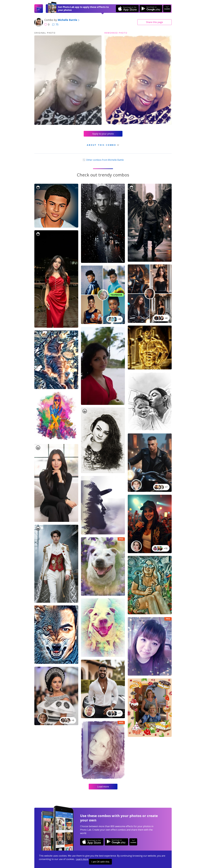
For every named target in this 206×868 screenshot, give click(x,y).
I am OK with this (100, 862)
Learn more (82, 859)
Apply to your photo (103, 134)
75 (55, 24)
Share (154, 22)
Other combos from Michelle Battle (103, 160)
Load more (103, 787)
